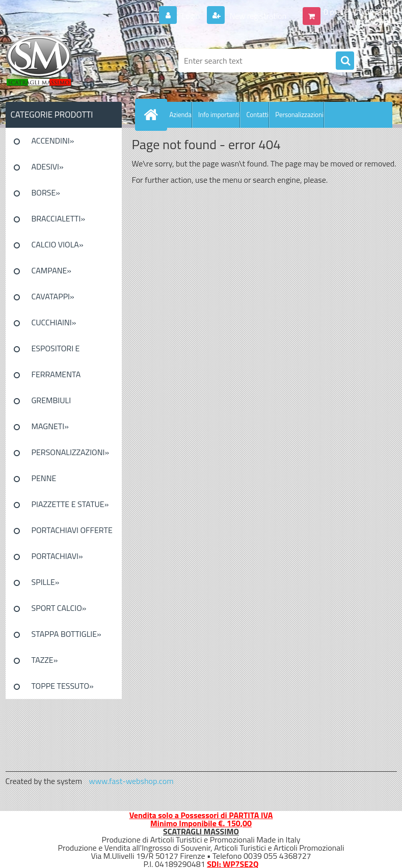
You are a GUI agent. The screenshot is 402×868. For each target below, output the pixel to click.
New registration (257, 16)
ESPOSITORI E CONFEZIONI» (56, 352)
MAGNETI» (50, 426)
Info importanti (219, 115)
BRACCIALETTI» (59, 218)
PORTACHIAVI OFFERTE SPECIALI (72, 534)
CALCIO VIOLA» (58, 244)
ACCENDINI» (53, 141)
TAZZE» (45, 660)
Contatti (257, 115)
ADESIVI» (48, 166)
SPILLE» (46, 582)
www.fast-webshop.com (131, 781)
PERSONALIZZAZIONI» (71, 452)
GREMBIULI (51, 400)
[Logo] (76, 61)
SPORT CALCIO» (59, 608)
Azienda (181, 115)
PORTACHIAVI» (57, 556)
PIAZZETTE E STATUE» (70, 504)
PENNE (44, 478)
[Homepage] (153, 115)
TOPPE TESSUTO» (63, 686)
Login (191, 16)
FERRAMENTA (56, 374)
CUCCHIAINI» (54, 322)
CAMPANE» (52, 270)
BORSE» (46, 192)
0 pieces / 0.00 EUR (357, 12)
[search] (345, 61)
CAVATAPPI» (53, 296)
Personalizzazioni (299, 115)
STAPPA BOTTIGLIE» (66, 634)
